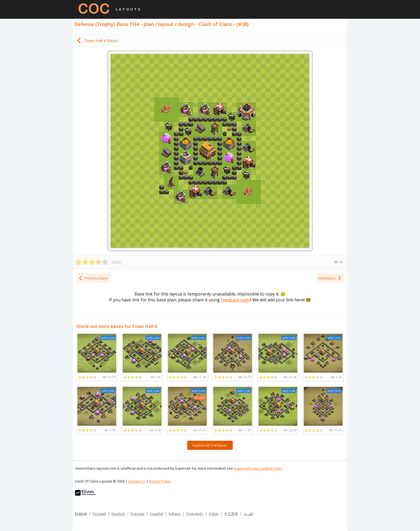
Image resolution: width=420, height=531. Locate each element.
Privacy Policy (160, 481)
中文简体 (231, 514)
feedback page (236, 300)
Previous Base (93, 278)
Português (195, 514)
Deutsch (118, 514)
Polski (214, 514)
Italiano (175, 514)
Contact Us (137, 481)
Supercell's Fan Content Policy (258, 468)
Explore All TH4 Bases (210, 445)
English (81, 514)
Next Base (330, 278)
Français (138, 514)
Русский (99, 514)
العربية (249, 514)
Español (157, 514)
